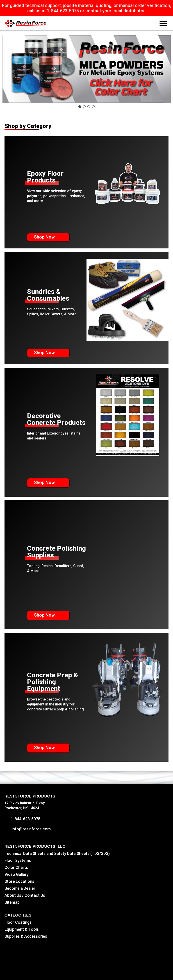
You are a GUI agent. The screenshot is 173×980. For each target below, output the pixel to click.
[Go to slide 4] (93, 107)
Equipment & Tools (22, 929)
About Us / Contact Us (25, 895)
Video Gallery (17, 874)
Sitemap (12, 902)
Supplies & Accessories (26, 936)
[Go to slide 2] (84, 107)
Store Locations (19, 881)
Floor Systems (18, 860)
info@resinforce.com (28, 829)
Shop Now (48, 237)
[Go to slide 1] (80, 107)
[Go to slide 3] (89, 107)
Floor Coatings (18, 922)
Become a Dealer (20, 888)
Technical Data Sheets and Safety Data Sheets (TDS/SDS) (57, 853)
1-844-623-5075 (22, 819)
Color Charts (16, 867)
